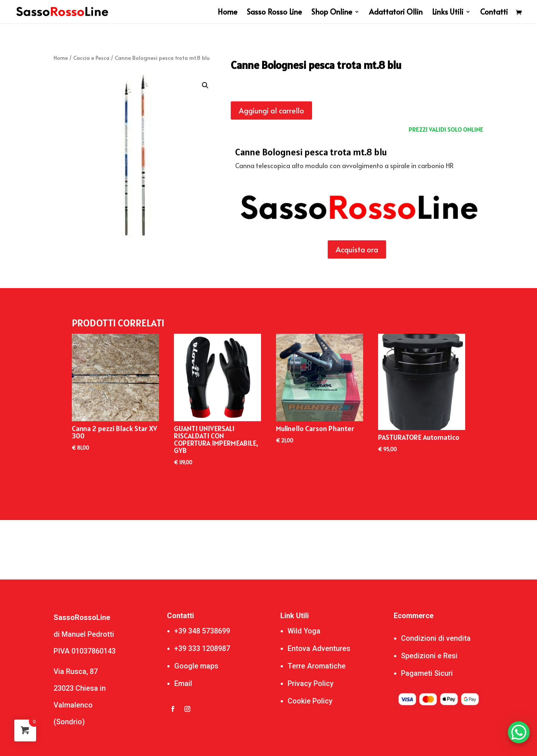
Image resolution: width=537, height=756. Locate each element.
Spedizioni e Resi (429, 656)
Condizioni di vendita (436, 638)
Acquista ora (357, 249)
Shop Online (332, 13)
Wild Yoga (304, 631)
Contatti (494, 13)
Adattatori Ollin (396, 13)
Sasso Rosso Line (274, 13)
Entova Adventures (319, 648)
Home (227, 13)
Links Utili (448, 13)
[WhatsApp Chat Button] (519, 732)
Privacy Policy (311, 683)
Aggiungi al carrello (271, 111)
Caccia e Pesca (91, 58)
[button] (205, 85)
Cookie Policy (310, 701)
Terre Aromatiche (317, 666)
